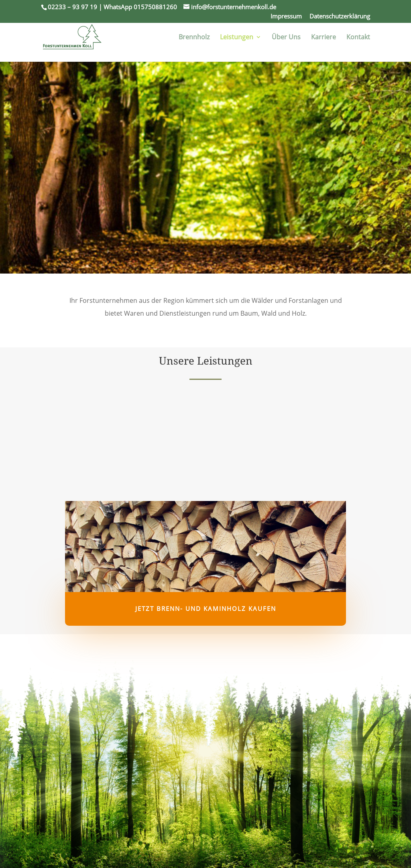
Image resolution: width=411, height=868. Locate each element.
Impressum (286, 17)
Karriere (324, 38)
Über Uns (286, 38)
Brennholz (194, 38)
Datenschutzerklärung (340, 17)
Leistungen (237, 38)
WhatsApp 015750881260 (140, 7)
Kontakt (358, 38)
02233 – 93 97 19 (72, 7)
